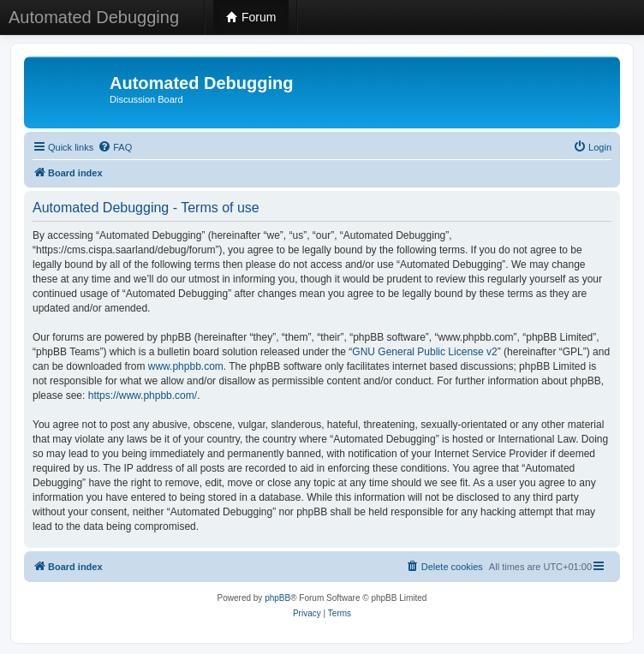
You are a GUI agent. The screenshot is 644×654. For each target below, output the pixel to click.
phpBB (277, 598)
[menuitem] (115, 147)
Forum (251, 17)
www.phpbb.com (186, 366)
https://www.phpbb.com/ (143, 395)
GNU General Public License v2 (424, 352)
